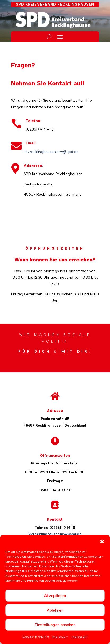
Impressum (60, 637)
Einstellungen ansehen (55, 625)
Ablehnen (55, 610)
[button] (102, 542)
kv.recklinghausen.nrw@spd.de (52, 152)
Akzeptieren (55, 596)
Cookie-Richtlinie (36, 637)
